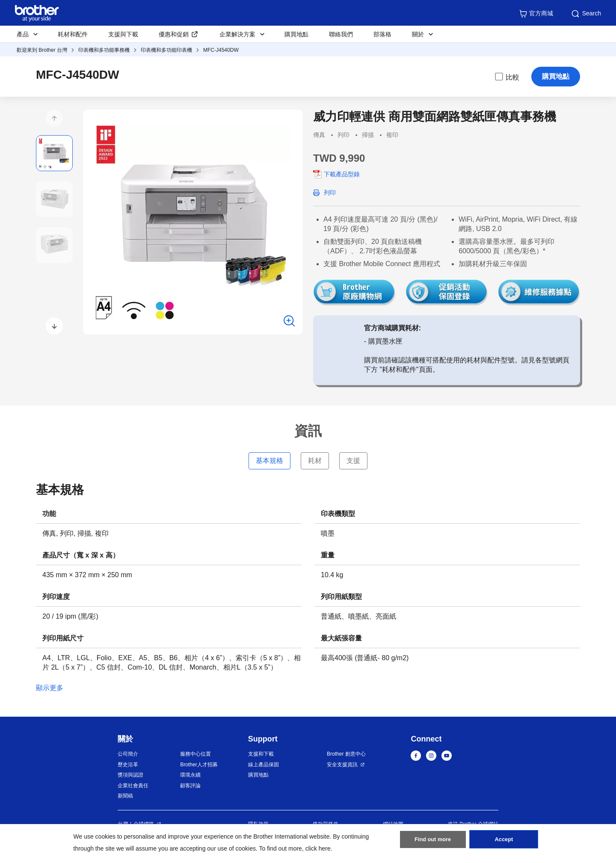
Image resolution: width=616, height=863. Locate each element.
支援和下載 (261, 754)
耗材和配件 (73, 34)
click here (318, 848)
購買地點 (296, 34)
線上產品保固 (264, 765)
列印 (330, 193)
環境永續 (190, 775)
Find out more (433, 842)
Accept (504, 842)
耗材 (315, 461)
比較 (506, 77)
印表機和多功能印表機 (166, 50)
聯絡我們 (341, 34)
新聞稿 (125, 796)
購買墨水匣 (385, 341)
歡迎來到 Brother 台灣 (42, 50)
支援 (353, 461)
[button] (54, 118)
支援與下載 (123, 34)
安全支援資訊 (342, 765)
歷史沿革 (128, 765)
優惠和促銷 (174, 34)
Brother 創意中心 (346, 754)
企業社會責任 (133, 786)
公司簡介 (128, 754)
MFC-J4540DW (221, 50)
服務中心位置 (195, 754)
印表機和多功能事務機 (104, 50)
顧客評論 (190, 786)
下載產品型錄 (342, 174)
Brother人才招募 (199, 765)
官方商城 (536, 14)
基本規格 (269, 461)
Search (586, 14)
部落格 (382, 34)
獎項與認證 (130, 775)
